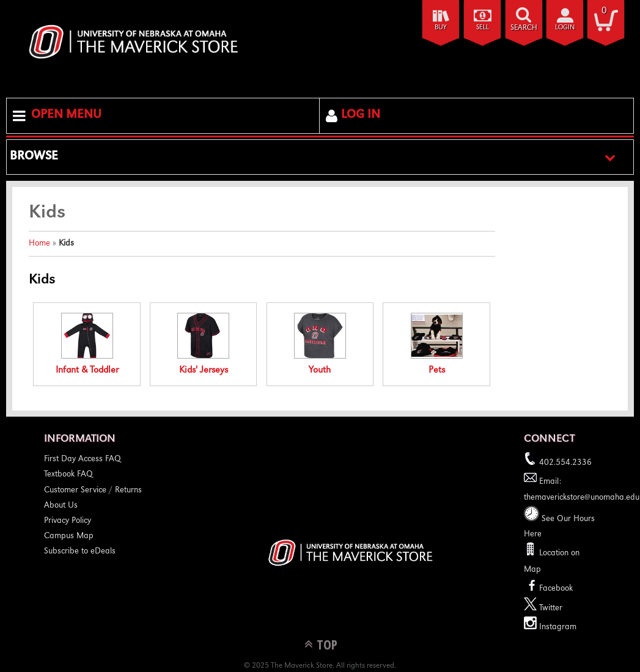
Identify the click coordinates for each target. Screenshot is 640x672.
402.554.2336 (558, 463)
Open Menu (66, 115)
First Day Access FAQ (83, 459)
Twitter (543, 608)
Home (39, 244)
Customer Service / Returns (93, 491)
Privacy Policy (68, 521)
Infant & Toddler (87, 344)
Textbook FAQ (68, 475)
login (565, 28)
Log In (361, 115)
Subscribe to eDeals (80, 552)
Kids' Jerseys (203, 344)
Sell (483, 28)
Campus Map (69, 536)
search (524, 28)
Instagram (550, 627)
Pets (437, 344)
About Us (61, 506)
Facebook (548, 589)
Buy (441, 28)
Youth (320, 344)
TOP (327, 644)
